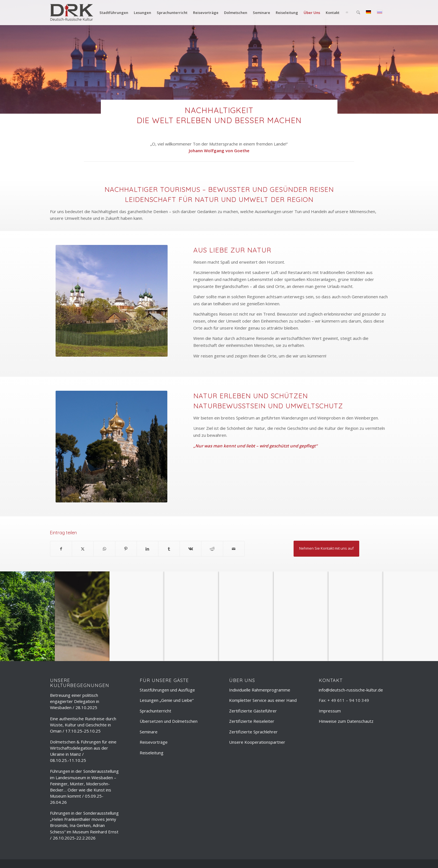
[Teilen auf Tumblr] (169, 549)
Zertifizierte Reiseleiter (252, 721)
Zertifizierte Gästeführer (253, 711)
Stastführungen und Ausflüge (167, 690)
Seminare (149, 732)
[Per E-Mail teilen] (234, 549)
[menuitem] (114, 13)
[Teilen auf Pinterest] (126, 549)
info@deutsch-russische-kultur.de (351, 690)
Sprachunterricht (155, 711)
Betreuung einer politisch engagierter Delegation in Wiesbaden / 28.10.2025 (75, 701)
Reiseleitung (152, 753)
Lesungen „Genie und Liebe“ (167, 700)
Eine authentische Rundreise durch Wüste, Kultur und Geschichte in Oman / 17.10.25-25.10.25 (83, 725)
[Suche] (358, 13)
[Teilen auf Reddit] (212, 549)
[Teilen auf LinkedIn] (147, 549)
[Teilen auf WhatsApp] (104, 549)
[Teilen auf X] (83, 549)
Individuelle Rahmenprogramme (260, 690)
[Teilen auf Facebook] (61, 549)
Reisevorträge (154, 742)
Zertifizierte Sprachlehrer (253, 732)
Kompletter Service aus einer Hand (263, 700)
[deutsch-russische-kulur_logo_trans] (72, 13)
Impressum (330, 711)
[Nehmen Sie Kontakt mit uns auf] (326, 549)
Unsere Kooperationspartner (257, 742)
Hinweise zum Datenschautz (346, 721)
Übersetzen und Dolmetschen (169, 721)
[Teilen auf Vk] (191, 549)
